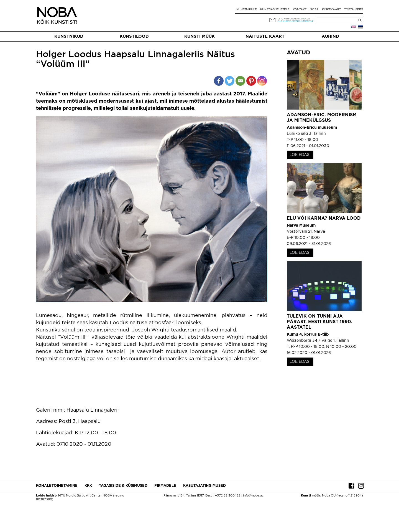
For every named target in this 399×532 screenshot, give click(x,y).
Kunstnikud (69, 36)
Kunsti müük (199, 36)
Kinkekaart (331, 10)
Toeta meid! (354, 10)
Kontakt (300, 10)
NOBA (314, 10)
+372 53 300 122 (228, 496)
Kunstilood (134, 36)
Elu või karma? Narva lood (324, 218)
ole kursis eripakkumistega (295, 21)
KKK (88, 486)
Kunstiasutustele (275, 10)
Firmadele (165, 486)
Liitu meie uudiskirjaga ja (294, 19)
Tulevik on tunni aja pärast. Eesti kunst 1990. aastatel (320, 322)
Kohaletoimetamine (57, 486)
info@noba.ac (253, 496)
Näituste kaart (265, 36)
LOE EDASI (300, 155)
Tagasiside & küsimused (123, 486)
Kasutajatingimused (204, 486)
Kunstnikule (247, 10)
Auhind (330, 36)
